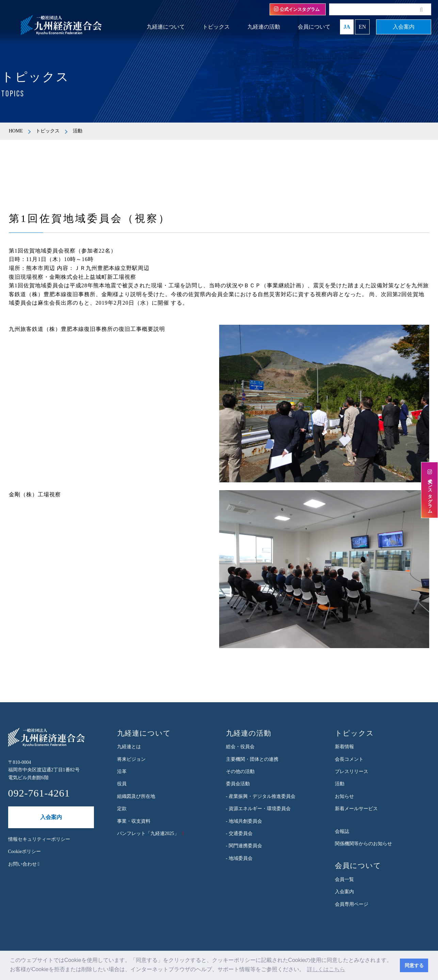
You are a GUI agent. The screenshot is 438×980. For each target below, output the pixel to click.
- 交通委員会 (239, 833)
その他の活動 (240, 772)
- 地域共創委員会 (244, 821)
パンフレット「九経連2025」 (148, 833)
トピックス (216, 27)
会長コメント (349, 759)
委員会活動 (238, 784)
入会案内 (404, 27)
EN (362, 27)
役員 (122, 784)
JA (347, 27)
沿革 (122, 772)
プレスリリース (352, 772)
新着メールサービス (356, 809)
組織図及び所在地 (136, 796)
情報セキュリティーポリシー (39, 839)
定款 (122, 809)
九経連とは (129, 747)
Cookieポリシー (25, 852)
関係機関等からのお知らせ (363, 844)
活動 (340, 784)
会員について (314, 27)
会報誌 (342, 831)
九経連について (166, 27)
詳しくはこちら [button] (326, 969)
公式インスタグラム (297, 9)
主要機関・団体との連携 (252, 759)
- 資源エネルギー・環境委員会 (258, 809)
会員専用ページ (352, 904)
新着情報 (344, 747)
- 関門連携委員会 (244, 846)
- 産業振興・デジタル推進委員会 (261, 796)
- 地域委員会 (239, 858)
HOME (16, 131)
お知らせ (344, 796)
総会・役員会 (240, 747)
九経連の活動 (264, 27)
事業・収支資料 (134, 821)
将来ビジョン (131, 759)
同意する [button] (414, 965)
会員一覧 (344, 879)
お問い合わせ (24, 864)
